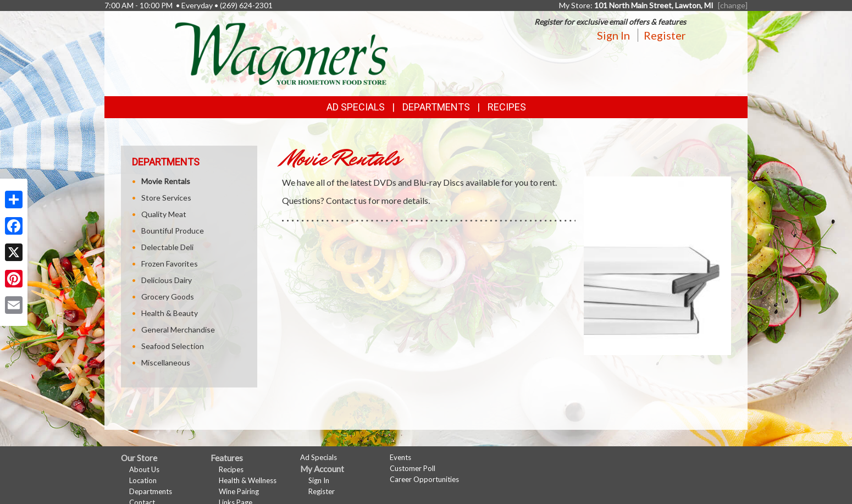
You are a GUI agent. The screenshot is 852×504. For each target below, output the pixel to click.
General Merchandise (178, 329)
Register (665, 35)
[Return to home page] (281, 52)
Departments (151, 491)
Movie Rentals (166, 181)
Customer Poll (413, 468)
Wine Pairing (239, 491)
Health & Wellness (248, 480)
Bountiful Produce (173, 231)
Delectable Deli (167, 247)
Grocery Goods (168, 297)
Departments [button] (436, 107)
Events (400, 457)
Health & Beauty (170, 313)
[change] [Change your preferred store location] (733, 5)
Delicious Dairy (167, 280)
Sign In (613, 35)
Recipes (507, 107)
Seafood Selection (173, 346)
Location (143, 480)
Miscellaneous (166, 362)
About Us (144, 469)
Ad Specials (356, 107)
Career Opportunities (424, 479)
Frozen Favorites (170, 264)
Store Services (166, 198)
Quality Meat (164, 214)
